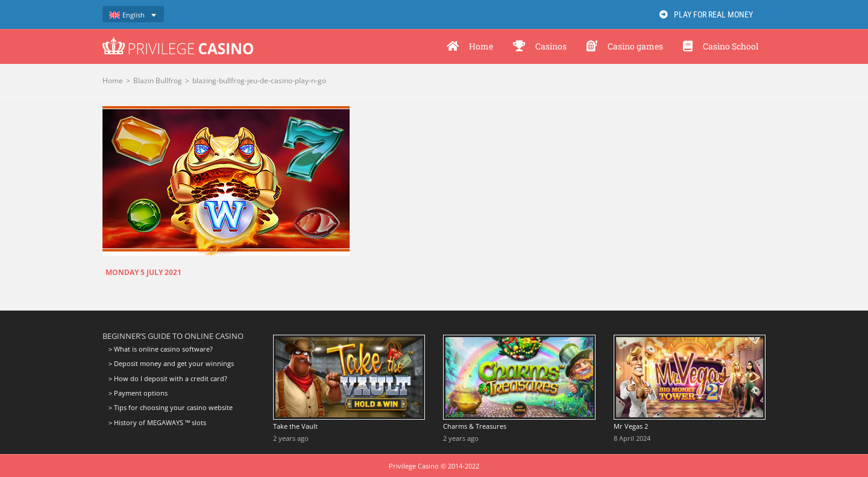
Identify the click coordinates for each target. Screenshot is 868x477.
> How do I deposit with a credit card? (168, 378)
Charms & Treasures (475, 426)
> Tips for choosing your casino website (171, 407)
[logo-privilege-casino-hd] (178, 41)
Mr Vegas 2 (631, 426)
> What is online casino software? (161, 349)
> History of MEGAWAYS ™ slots (157, 422)
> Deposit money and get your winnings (171, 363)
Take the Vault (295, 426)
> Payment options (138, 393)
